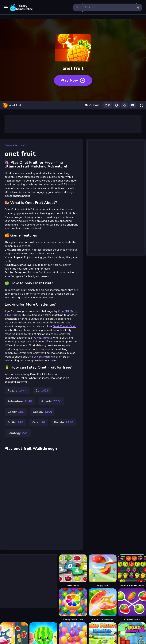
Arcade (51, 401)
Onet (39, 422)
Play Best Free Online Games (21, 8)
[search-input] (110, 8)
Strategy (18, 433)
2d (26, 145)
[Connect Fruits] (132, 605)
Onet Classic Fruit (64, 326)
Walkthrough (45, 449)
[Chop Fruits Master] (103, 605)
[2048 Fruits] (73, 571)
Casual (42, 412)
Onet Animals (43, 338)
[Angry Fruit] (103, 571)
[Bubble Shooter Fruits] (132, 571)
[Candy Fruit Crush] (73, 605)
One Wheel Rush (39, 357)
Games (8, 145)
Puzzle (18, 145)
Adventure (20, 401)
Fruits (15, 422)
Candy (16, 412)
